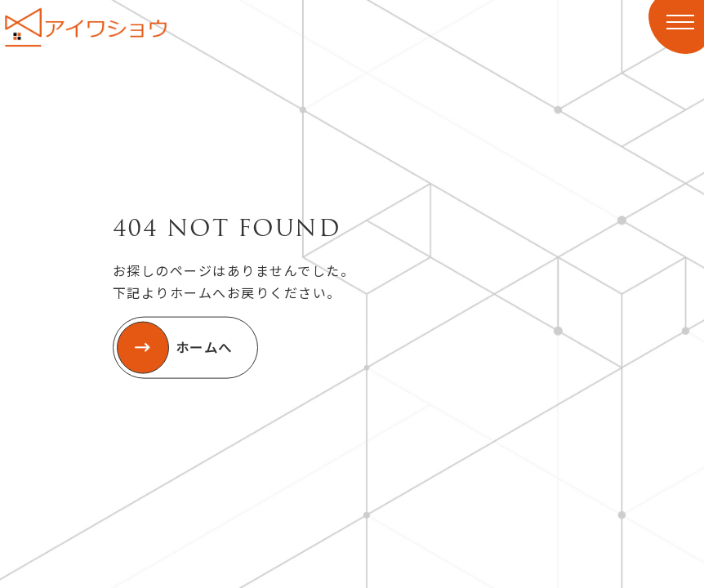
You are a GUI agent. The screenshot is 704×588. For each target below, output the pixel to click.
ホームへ (175, 348)
